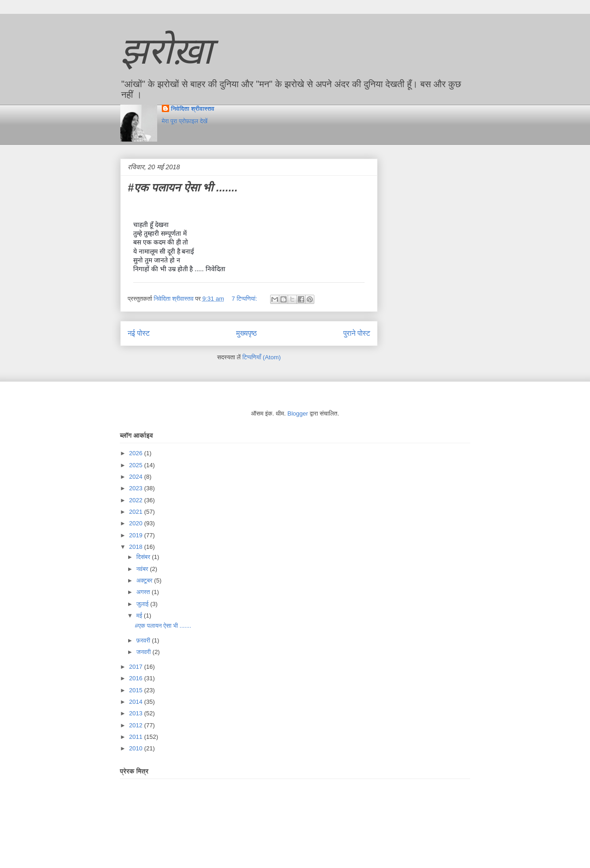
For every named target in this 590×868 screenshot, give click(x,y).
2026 (137, 453)
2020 (137, 523)
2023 (137, 488)
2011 (137, 737)
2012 (137, 725)
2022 (137, 500)
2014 (137, 702)
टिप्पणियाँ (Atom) (262, 357)
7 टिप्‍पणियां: (245, 299)
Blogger (298, 413)
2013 (137, 713)
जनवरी (145, 652)
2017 (137, 667)
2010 (137, 748)
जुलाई (143, 604)
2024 (137, 477)
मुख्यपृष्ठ (246, 333)
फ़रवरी (144, 640)
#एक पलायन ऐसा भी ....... (183, 187)
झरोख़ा (166, 51)
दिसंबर (144, 557)
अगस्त (144, 592)
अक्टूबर (145, 580)
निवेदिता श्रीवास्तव (193, 109)
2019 (137, 535)
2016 (137, 678)
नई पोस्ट (139, 333)
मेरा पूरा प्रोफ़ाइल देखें (185, 121)
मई (140, 615)
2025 (137, 465)
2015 (137, 690)
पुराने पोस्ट (357, 333)
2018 (137, 547)
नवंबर (143, 569)
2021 (137, 512)
